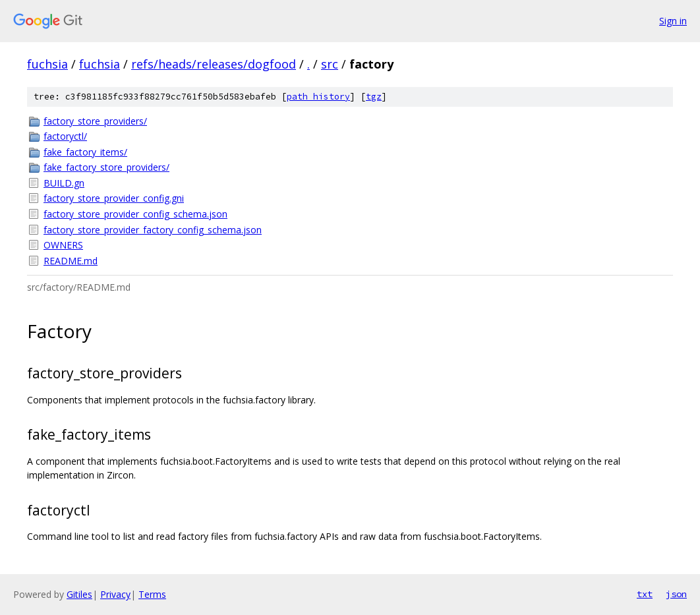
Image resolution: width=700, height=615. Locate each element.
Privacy (115, 594)
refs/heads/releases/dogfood (214, 64)
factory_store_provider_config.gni (114, 198)
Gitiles (79, 594)
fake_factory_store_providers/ (106, 167)
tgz (374, 97)
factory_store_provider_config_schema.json (135, 214)
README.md (71, 261)
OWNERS (63, 245)
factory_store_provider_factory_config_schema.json (153, 230)
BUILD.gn (64, 183)
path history (318, 97)
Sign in (673, 21)
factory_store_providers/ (95, 121)
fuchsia (47, 64)
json (676, 594)
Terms (152, 594)
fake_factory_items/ (85, 152)
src (330, 64)
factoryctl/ (65, 136)
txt (645, 594)
